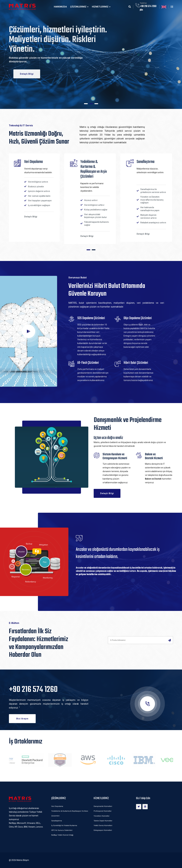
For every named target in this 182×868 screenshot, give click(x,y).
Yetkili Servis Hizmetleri (103, 826)
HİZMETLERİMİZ (100, 7)
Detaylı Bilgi (27, 73)
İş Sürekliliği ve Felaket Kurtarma (64, 826)
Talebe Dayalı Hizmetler (103, 821)
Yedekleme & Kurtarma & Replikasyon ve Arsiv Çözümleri (70, 813)
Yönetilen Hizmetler (102, 816)
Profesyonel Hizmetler (103, 811)
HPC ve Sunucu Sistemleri (62, 830)
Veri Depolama (57, 806)
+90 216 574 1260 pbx (148, 8)
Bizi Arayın (22, 719)
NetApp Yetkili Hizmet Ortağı (62, 835)
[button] (86, 104)
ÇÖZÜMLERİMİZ (78, 7)
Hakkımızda (60, 7)
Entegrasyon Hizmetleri (103, 830)
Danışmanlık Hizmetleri (103, 806)
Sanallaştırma (57, 821)
